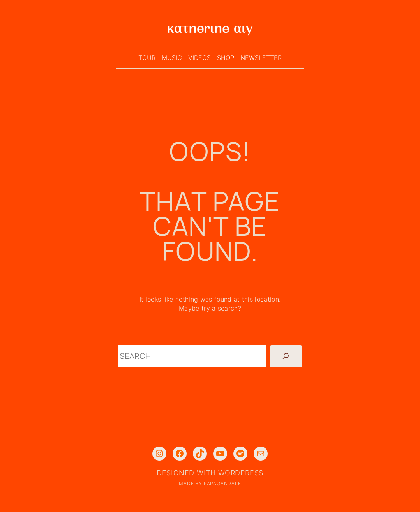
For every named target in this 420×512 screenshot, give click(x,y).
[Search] (286, 356)
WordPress (241, 473)
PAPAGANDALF (222, 483)
